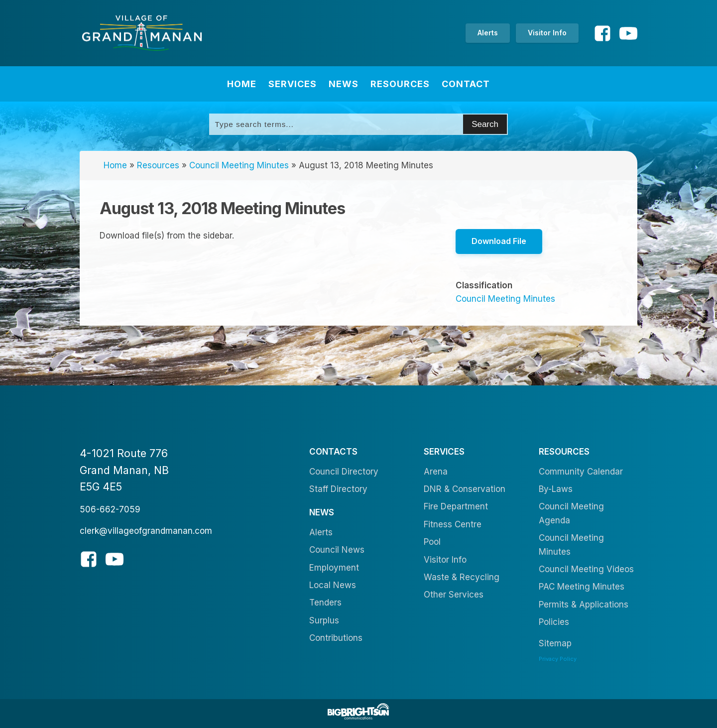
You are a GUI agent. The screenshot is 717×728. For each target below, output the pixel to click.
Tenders (325, 603)
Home (242, 84)
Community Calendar (581, 472)
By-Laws (556, 489)
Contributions (336, 638)
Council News (337, 550)
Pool (432, 542)
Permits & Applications (584, 605)
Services (293, 84)
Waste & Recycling (462, 577)
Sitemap (555, 643)
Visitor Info (547, 33)
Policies (554, 622)
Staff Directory (338, 489)
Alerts (488, 33)
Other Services (454, 595)
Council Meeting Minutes (239, 165)
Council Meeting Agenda (571, 513)
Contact (466, 84)
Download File (499, 241)
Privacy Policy (558, 659)
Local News (333, 585)
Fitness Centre (453, 524)
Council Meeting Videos (586, 569)
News (344, 84)
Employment (334, 568)
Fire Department (456, 506)
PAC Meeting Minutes (582, 587)
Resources (400, 84)
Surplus (324, 620)
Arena (436, 472)
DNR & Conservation (465, 489)
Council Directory (344, 472)
